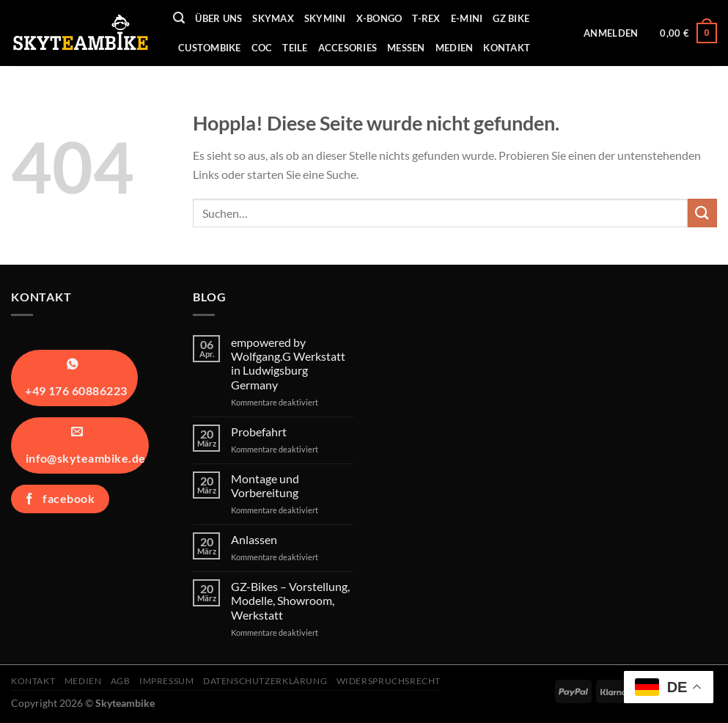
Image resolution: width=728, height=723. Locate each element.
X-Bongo (379, 18)
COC (262, 48)
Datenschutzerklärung (265, 681)
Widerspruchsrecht (389, 681)
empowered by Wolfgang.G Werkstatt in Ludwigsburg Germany (288, 363)
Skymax (273, 18)
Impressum (167, 681)
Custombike (210, 48)
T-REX (426, 18)
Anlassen (254, 539)
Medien (455, 48)
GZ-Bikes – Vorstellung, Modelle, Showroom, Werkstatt (290, 600)
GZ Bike (511, 18)
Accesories (348, 48)
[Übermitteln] (702, 213)
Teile (295, 48)
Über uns (218, 18)
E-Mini (467, 18)
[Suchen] (179, 18)
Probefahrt (259, 432)
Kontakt (507, 48)
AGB (121, 681)
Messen (406, 48)
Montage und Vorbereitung (265, 485)
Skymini (325, 18)
